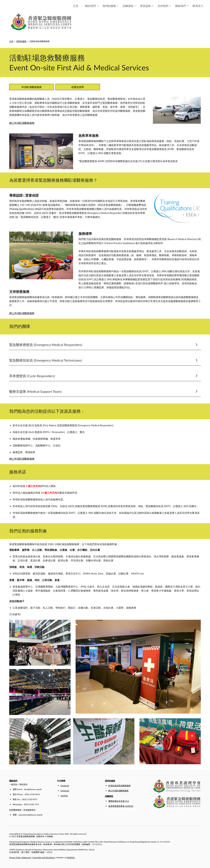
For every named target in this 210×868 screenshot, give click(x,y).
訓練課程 (129, 6)
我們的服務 (111, 6)
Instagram (65, 791)
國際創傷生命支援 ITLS (119, 801)
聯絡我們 (182, 6)
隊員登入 (198, 6)
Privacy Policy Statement (20, 858)
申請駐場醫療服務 (32, 87)
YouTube (64, 796)
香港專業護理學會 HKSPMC (121, 806)
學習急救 (147, 6)
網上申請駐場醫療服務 (22, 123)
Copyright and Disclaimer (44, 858)
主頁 (76, 6)
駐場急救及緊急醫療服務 (119, 786)
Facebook (65, 786)
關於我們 (92, 6)
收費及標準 (78, 87)
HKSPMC (71, 858)
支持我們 (164, 6)
